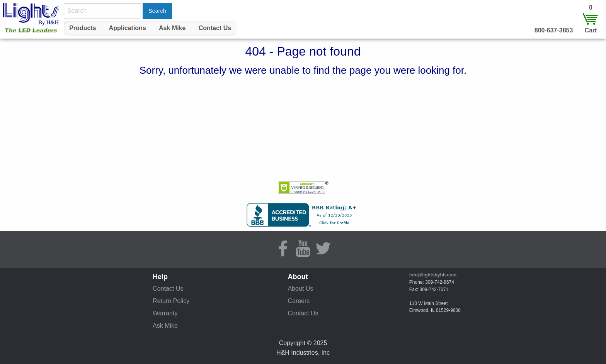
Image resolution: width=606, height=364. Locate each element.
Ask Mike (172, 28)
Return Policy (171, 301)
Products (83, 28)
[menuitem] (83, 28)
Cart (591, 30)
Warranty (165, 313)
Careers (299, 301)
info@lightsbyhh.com (433, 275)
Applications (128, 28)
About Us (300, 289)
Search (157, 11)
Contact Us (215, 28)
